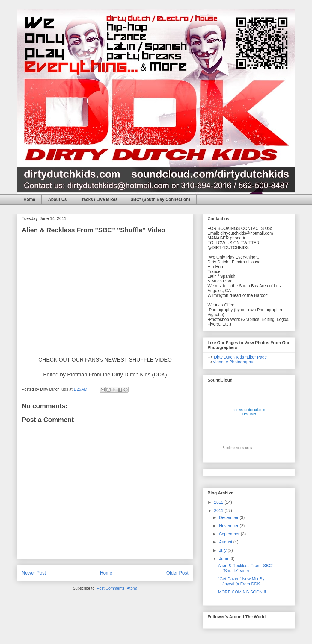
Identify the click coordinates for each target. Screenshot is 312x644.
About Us (57, 199)
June (224, 558)
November (229, 526)
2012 (219, 502)
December (229, 517)
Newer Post (34, 573)
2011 (219, 511)
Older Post (177, 573)
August (226, 542)
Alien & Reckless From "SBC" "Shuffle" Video (245, 568)
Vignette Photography (233, 362)
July (223, 550)
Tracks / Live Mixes (99, 199)
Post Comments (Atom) (117, 588)
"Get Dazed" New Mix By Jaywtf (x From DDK (241, 581)
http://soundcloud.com (249, 413)
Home (30, 199)
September (230, 534)
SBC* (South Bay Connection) (160, 199)
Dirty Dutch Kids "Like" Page (240, 357)
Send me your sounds (237, 448)
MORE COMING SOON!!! (242, 592)
